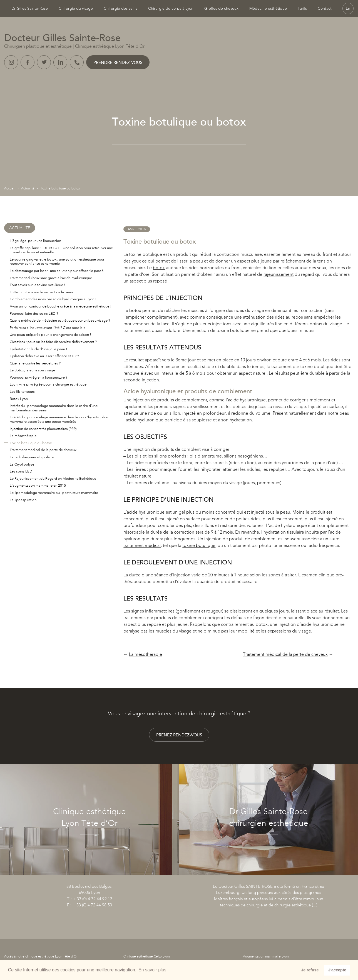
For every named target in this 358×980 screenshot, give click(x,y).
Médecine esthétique (268, 8)
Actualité (28, 188)
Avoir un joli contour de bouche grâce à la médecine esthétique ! (61, 306)
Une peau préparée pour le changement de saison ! (50, 335)
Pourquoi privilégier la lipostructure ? (38, 377)
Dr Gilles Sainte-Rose (30, 8)
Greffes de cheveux (221, 8)
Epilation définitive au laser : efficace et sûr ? (44, 356)
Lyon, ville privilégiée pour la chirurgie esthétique (48, 384)
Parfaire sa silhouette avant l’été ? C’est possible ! (49, 328)
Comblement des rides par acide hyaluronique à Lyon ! (53, 299)
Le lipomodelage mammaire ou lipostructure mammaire (54, 493)
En (348, 8)
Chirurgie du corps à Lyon (171, 8)
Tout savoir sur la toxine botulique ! (38, 285)
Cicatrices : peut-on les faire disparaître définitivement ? (53, 342)
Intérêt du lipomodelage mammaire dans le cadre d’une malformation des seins (54, 408)
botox (159, 268)
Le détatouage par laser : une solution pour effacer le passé (57, 271)
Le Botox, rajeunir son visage (32, 370)
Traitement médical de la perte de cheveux (285, 654)
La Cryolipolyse (22, 464)
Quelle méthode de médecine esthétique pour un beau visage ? (60, 320)
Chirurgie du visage (76, 8)
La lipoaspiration (23, 500)
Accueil (10, 188)
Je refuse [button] (310, 970)
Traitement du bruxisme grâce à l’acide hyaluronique (51, 278)
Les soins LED (21, 471)
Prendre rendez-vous (118, 62)
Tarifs (302, 8)
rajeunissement (279, 274)
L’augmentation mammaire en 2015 (38, 485)
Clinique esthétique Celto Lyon (147, 956)
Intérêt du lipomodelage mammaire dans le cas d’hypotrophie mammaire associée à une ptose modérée (59, 419)
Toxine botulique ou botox (31, 443)
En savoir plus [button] (152, 970)
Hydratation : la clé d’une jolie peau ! (38, 349)
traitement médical (142, 545)
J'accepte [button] (337, 970)
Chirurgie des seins (120, 8)
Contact (325, 8)
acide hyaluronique (247, 400)
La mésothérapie (146, 654)
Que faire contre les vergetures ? (35, 363)
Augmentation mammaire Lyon (266, 956)
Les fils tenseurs (22, 392)
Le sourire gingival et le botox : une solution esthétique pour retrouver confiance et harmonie (57, 262)
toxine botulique (199, 545)
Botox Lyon (19, 399)
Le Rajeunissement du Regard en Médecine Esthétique (53, 478)
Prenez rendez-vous (179, 735)
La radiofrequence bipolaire (32, 457)
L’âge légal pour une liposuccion (35, 241)
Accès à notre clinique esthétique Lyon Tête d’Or (41, 956)
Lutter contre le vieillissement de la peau (41, 292)
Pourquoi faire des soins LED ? (34, 313)
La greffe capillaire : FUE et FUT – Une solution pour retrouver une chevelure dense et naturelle (61, 250)
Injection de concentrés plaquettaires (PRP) (43, 429)
